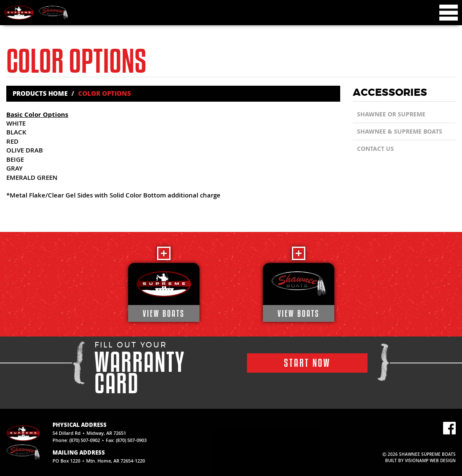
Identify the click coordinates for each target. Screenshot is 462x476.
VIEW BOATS (164, 313)
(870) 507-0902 (85, 440)
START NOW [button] (307, 363)
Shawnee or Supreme (391, 114)
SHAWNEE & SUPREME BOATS (400, 131)
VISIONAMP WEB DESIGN (430, 461)
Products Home (40, 93)
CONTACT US (375, 149)
